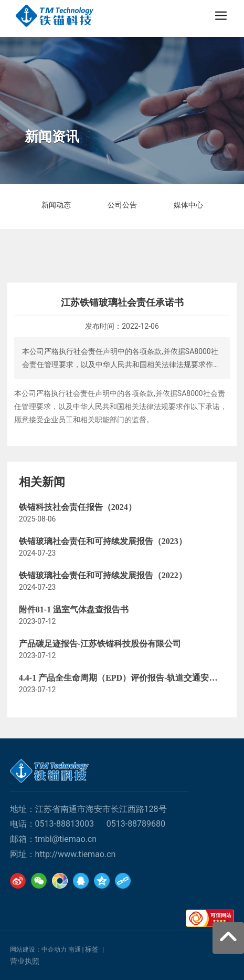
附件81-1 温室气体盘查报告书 (74, 609)
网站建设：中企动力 (38, 950)
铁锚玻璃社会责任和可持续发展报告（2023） (103, 541)
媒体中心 (188, 205)
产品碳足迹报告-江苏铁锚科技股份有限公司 (100, 644)
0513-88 (50, 824)
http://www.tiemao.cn (76, 854)
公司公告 (122, 205)
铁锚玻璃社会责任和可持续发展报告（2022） (103, 575)
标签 (92, 949)
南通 (75, 950)
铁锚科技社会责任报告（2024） (78, 507)
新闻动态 (56, 205)
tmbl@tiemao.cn (66, 839)
